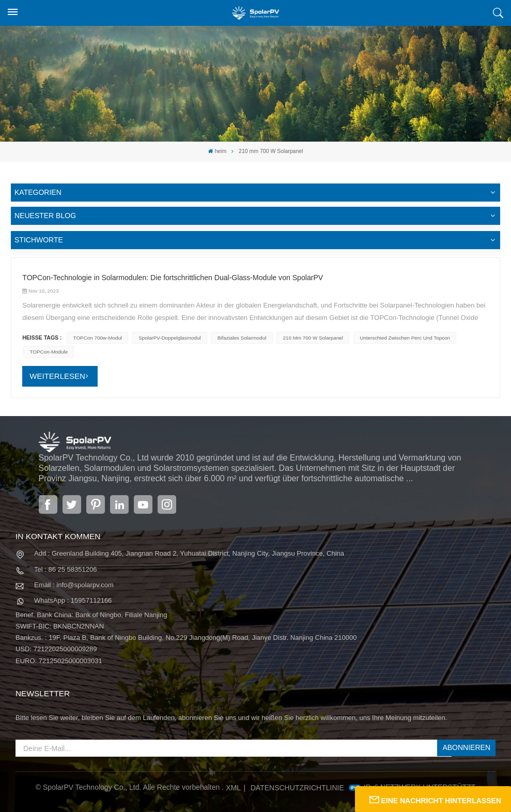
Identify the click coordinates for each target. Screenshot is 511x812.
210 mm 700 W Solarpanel (312, 338)
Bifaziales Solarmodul (241, 338)
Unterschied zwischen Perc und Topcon (403, 338)
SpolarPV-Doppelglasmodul (169, 338)
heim (218, 151)
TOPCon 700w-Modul (97, 338)
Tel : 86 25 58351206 (65, 569)
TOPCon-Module (48, 352)
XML (233, 787)
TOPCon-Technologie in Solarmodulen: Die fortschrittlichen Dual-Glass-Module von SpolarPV (172, 278)
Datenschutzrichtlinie (297, 787)
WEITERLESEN (57, 376)
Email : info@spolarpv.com (74, 584)
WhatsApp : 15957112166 (73, 600)
